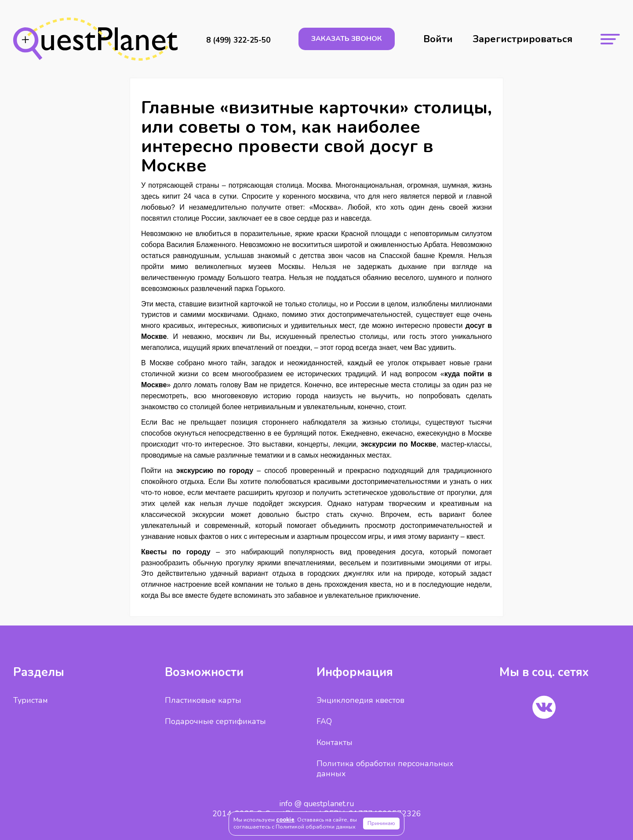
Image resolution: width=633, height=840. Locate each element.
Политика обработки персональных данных (385, 769)
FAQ (324, 721)
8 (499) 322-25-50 (238, 40)
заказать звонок (347, 39)
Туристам (31, 700)
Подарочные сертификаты (215, 721)
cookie (285, 820)
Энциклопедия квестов (360, 700)
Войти (438, 39)
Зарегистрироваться (522, 39)
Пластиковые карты (203, 700)
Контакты (335, 742)
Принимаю (381, 823)
